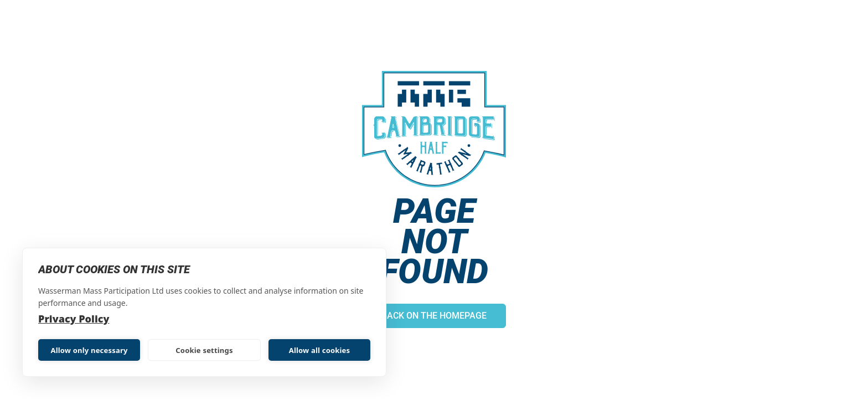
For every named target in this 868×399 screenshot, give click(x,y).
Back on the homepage (434, 316)
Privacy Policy (74, 319)
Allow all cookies (320, 350)
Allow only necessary (89, 350)
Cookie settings (204, 350)
